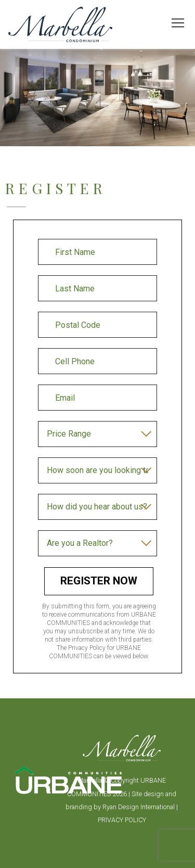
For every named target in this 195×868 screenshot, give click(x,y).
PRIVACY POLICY (122, 820)
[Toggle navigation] (178, 23)
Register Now (99, 581)
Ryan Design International (139, 807)
